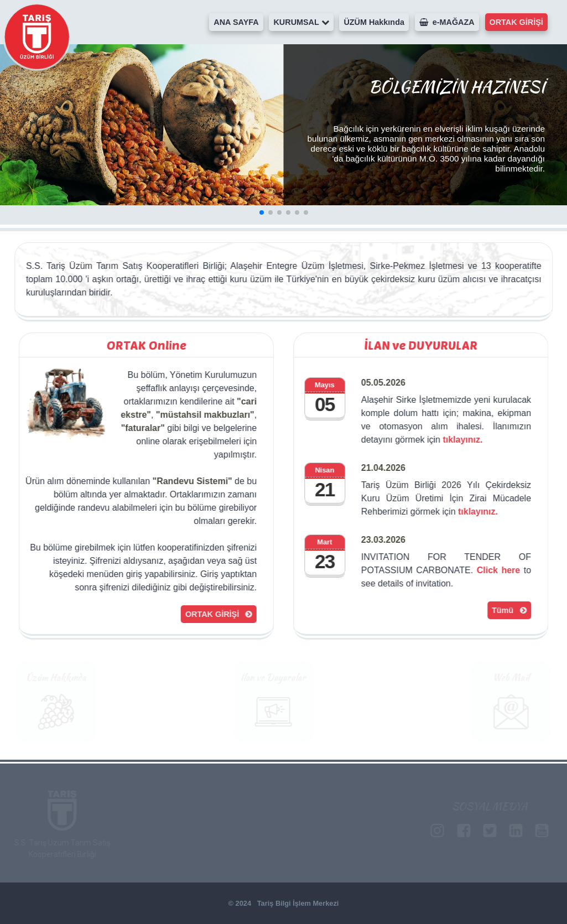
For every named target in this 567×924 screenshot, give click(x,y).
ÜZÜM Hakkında (374, 22)
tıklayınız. (464, 440)
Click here (499, 570)
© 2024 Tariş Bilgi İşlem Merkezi (284, 903)
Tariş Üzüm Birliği (37, 37)
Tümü (510, 610)
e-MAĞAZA (447, 22)
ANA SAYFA (236, 22)
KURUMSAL (301, 22)
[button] (262, 212)
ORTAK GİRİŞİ (516, 22)
